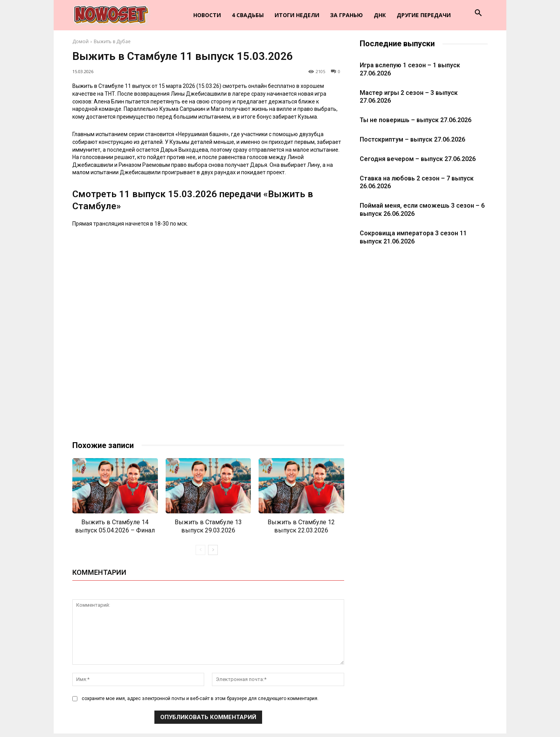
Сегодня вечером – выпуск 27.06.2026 (418, 159)
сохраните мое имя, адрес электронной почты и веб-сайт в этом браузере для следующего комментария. (200, 699)
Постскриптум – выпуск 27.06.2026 (412, 139)
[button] (478, 13)
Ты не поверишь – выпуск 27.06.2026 (416, 120)
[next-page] (213, 550)
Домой (80, 41)
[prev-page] (200, 550)
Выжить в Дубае (112, 41)
